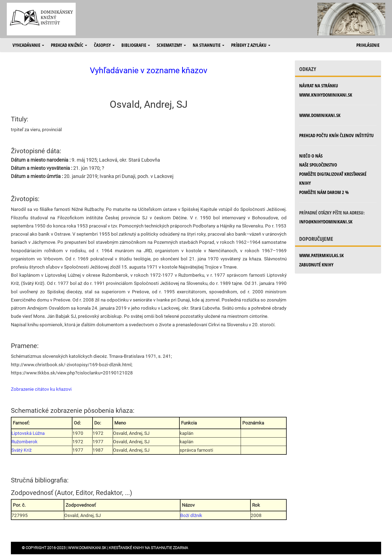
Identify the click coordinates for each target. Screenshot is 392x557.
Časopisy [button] (104, 45)
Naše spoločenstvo (318, 165)
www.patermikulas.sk (321, 255)
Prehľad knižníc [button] (69, 45)
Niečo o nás (311, 156)
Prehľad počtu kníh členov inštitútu (336, 135)
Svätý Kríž (22, 450)
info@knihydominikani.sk (326, 222)
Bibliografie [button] (136, 45)
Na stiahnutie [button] (209, 45)
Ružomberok (24, 442)
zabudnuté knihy (316, 265)
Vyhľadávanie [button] (28, 45)
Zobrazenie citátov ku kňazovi (41, 389)
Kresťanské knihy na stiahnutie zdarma (148, 548)
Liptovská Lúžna (28, 433)
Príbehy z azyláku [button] (251, 45)
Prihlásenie (368, 45)
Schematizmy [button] (171, 45)
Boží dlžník (191, 515)
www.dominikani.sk (320, 115)
